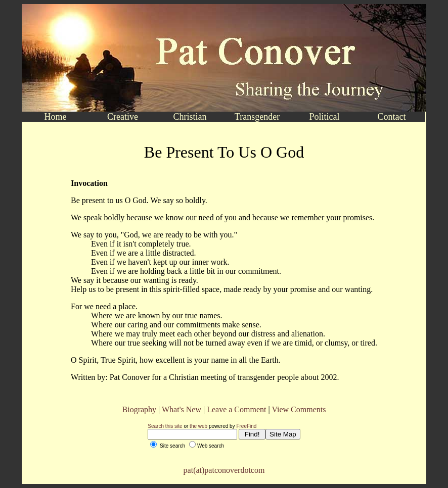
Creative (123, 117)
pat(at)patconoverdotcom (224, 470)
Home (56, 117)
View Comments (299, 409)
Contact (392, 117)
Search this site (165, 426)
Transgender (257, 117)
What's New (182, 409)
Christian (190, 117)
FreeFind (246, 426)
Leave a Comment (236, 409)
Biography (140, 409)
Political (325, 117)
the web (198, 426)
